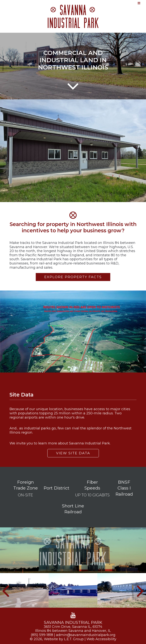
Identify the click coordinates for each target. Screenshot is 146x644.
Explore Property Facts (73, 277)
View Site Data (73, 453)
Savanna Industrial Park (73, 16)
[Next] (140, 590)
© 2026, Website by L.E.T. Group (57, 639)
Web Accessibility (101, 639)
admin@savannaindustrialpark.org (86, 635)
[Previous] (6, 590)
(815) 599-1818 (42, 635)
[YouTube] (73, 615)
